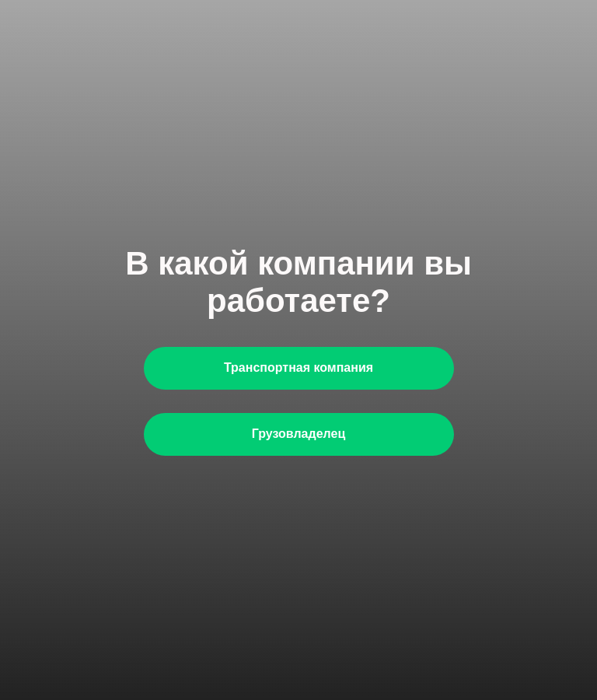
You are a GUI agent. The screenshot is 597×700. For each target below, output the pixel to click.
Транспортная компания (298, 367)
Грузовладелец (298, 434)
